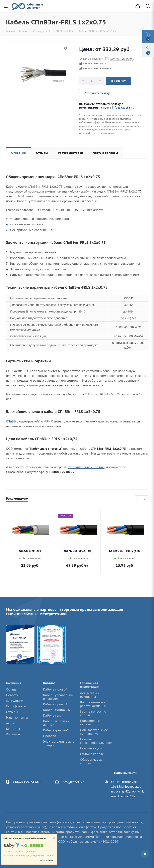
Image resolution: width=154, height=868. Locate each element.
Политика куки (91, 748)
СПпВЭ (11, 421)
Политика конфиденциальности (96, 741)
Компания (14, 683)
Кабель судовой (55, 704)
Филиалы (13, 734)
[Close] (54, 838)
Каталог (49, 683)
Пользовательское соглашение (94, 732)
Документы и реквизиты (90, 695)
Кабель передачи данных (56, 723)
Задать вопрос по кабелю (93, 713)
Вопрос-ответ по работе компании (93, 704)
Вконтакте (145, 854)
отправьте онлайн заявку (86, 467)
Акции (11, 723)
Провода (50, 736)
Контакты (13, 729)
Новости (12, 695)
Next (145, 499)
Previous (138, 499)
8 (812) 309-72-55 (26, 782)
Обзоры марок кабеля (91, 761)
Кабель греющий (56, 730)
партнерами (15, 385)
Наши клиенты (17, 717)
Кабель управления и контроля (58, 697)
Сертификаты (16, 706)
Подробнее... (48, 860)
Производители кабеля (92, 722)
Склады (12, 689)
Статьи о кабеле (92, 754)
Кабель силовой (55, 689)
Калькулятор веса (95, 63)
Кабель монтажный (58, 710)
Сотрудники (15, 701)
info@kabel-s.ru (123, 107)
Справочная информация (90, 685)
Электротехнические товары (59, 743)
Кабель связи (53, 715)
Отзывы (12, 712)
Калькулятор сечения (97, 68)
